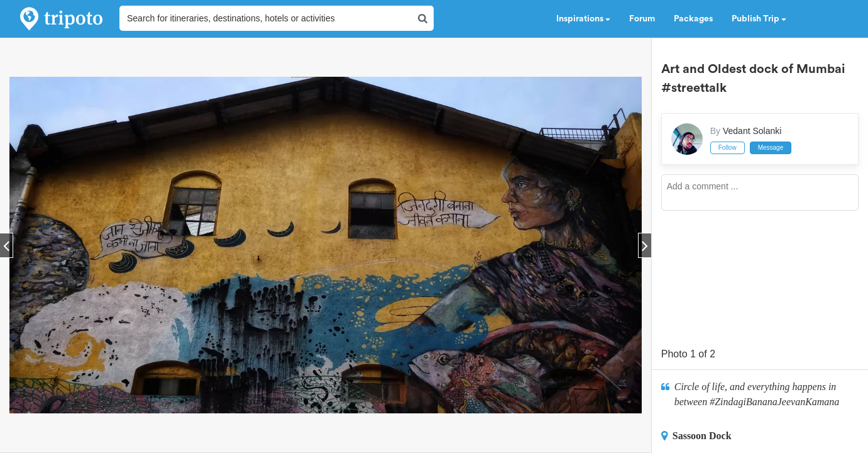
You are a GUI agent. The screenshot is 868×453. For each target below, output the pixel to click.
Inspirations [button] (583, 19)
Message (771, 148)
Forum (642, 19)
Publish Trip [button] (759, 19)
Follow (728, 148)
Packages (693, 19)
